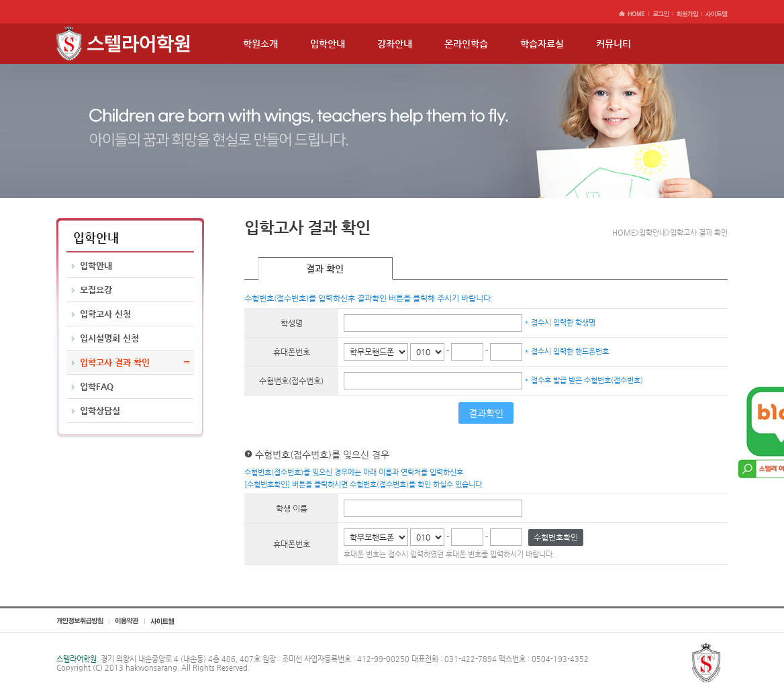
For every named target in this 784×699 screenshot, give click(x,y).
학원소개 (260, 44)
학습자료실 (542, 44)
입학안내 (328, 44)
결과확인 (486, 413)
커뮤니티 (614, 44)
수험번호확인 (556, 537)
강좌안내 (395, 44)
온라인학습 (466, 44)
